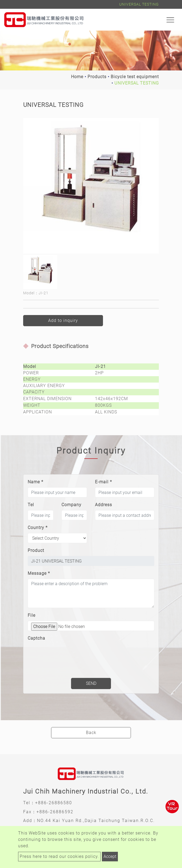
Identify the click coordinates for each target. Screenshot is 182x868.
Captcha (36, 638)
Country (38, 528)
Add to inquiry (63, 320)
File (32, 615)
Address (104, 505)
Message (39, 573)
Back (91, 733)
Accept (110, 856)
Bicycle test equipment (135, 77)
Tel (31, 505)
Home (77, 77)
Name (36, 482)
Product (36, 550)
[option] (91, 186)
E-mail (104, 482)
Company (71, 505)
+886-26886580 (54, 803)
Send (91, 683)
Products (97, 77)
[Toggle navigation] (170, 20)
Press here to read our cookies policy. (59, 856)
